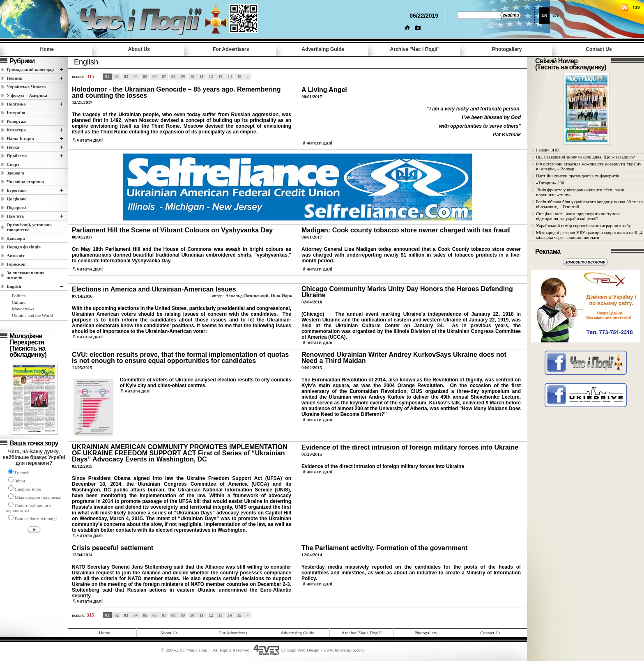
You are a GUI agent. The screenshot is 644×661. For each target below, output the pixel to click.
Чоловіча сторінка (25, 181)
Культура (16, 130)
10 (192, 77)
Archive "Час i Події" (415, 49)
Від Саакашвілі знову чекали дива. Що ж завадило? (585, 157)
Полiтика (16, 104)
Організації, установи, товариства (29, 227)
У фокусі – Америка (27, 95)
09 (183, 77)
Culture (19, 302)
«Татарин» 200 (550, 183)
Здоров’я (16, 173)
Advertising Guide (323, 49)
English (14, 286)
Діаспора (16, 238)
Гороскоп (16, 264)
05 (145, 77)
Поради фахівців (24, 247)
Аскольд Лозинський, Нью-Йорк (259, 296)
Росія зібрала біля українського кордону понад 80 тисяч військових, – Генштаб (589, 204)
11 (201, 77)
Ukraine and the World (32, 315)
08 (173, 77)
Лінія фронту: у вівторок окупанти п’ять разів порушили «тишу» (580, 192)
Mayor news (23, 309)
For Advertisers (231, 49)
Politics (19, 296)
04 (136, 77)
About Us (139, 49)
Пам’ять (15, 216)
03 (126, 77)
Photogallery (507, 49)
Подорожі (16, 207)
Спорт (13, 164)
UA (555, 15)
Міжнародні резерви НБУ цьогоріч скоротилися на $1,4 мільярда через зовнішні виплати (589, 235)
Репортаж (16, 121)
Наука (13, 147)
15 (239, 77)
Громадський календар (30, 69)
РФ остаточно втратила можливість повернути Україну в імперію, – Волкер (589, 166)
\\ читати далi (88, 140)
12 (211, 77)
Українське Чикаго (26, 87)
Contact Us (599, 49)
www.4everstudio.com (344, 650)
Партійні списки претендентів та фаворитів (578, 176)
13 (221, 77)
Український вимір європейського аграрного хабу (583, 225)
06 (154, 77)
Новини (15, 78)
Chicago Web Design (300, 650)
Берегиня (16, 190)
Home (47, 49)
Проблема (17, 156)
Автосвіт (16, 255)
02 (117, 77)
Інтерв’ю (16, 112)
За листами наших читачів (25, 275)
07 (164, 77)
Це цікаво (17, 199)
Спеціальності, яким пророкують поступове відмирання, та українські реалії (578, 216)
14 (230, 77)
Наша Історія (20, 138)
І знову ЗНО (548, 150)
